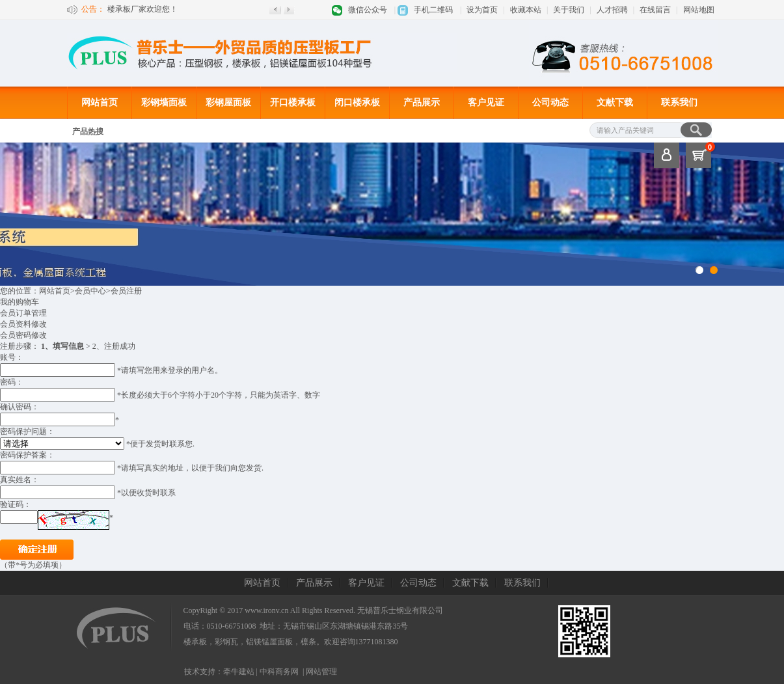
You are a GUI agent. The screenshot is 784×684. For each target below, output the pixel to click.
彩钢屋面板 (228, 103)
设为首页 (482, 10)
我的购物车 (20, 302)
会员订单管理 (23, 313)
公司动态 (550, 103)
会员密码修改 (23, 335)
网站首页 (100, 103)
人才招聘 (612, 10)
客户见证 (486, 103)
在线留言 (655, 10)
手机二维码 (433, 10)
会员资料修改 (23, 324)
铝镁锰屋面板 (269, 642)
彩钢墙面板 (164, 103)
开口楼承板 (293, 103)
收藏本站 (526, 10)
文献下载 (615, 103)
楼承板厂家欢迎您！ (142, 9)
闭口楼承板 (357, 103)
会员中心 (90, 291)
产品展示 (422, 103)
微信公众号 (368, 10)
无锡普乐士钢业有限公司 (400, 610)
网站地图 (699, 10)
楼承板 (195, 642)
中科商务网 (279, 672)
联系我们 (679, 103)
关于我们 (569, 10)
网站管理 (321, 672)
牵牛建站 (239, 672)
